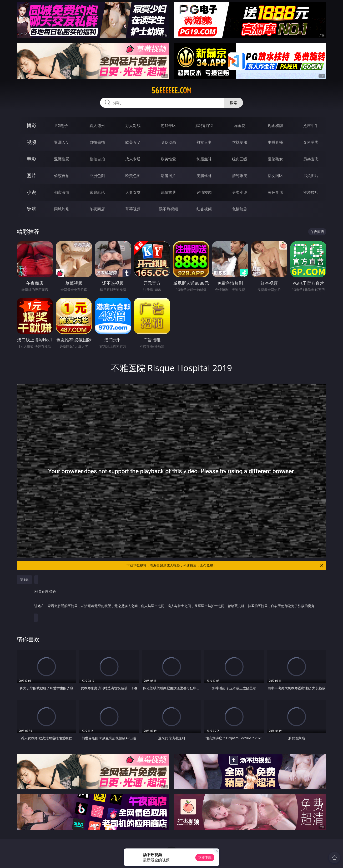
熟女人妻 (204, 142)
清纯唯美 (240, 176)
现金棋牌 (275, 126)
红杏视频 (204, 209)
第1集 (24, 580)
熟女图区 (275, 176)
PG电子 (62, 126)
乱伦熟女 (275, 159)
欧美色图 (133, 176)
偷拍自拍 (97, 159)
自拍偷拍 (97, 142)
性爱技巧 (311, 192)
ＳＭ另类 (311, 142)
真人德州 (97, 126)
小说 (31, 192)
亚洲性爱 (62, 159)
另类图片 (311, 176)
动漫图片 (168, 176)
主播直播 (275, 142)
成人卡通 (133, 159)
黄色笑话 (275, 192)
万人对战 (133, 126)
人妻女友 (133, 192)
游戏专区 (168, 126)
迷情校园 (204, 192)
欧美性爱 (168, 159)
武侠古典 (168, 192)
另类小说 (240, 192)
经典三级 (240, 159)
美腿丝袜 (204, 176)
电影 (31, 159)
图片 (31, 175)
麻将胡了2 (204, 126)
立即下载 (205, 857)
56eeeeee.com (171, 91)
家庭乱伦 (97, 192)
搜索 (233, 103)
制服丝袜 (204, 159)
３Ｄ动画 (168, 142)
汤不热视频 (168, 209)
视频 (31, 142)
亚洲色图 (97, 176)
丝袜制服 (240, 142)
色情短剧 (240, 209)
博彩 (31, 125)
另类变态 (311, 159)
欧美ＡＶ (133, 142)
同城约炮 (62, 209)
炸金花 (240, 126)
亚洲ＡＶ (62, 142)
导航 (31, 209)
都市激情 (62, 192)
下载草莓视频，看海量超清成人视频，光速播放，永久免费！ (225, 565)
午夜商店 (97, 209)
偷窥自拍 (62, 176)
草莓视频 (133, 209)
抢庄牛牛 (311, 126)
